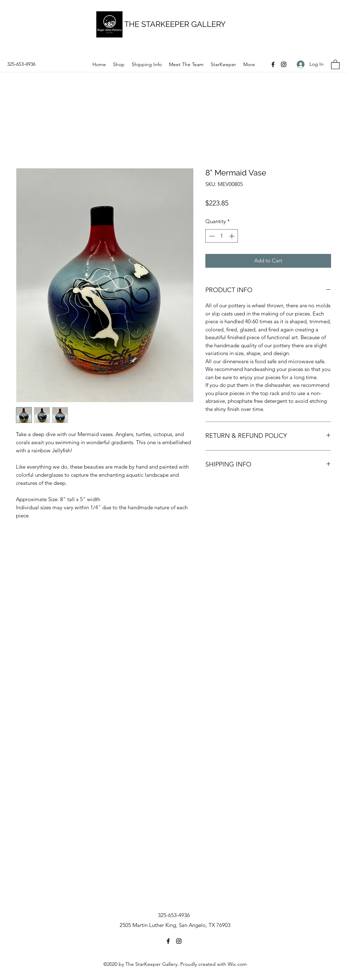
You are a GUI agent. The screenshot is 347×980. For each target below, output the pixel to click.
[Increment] (232, 236)
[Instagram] (284, 64)
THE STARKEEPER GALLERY (175, 24)
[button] (335, 64)
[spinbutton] (222, 236)
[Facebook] (273, 64)
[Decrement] (211, 236)
